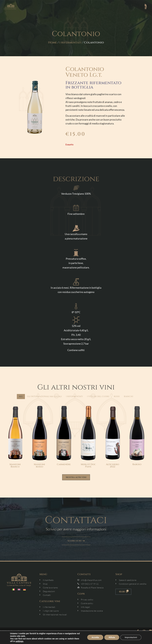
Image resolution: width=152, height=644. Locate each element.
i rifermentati (70, 42)
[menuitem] (14, 590)
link (76, 642)
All (21, 396)
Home (52, 42)
